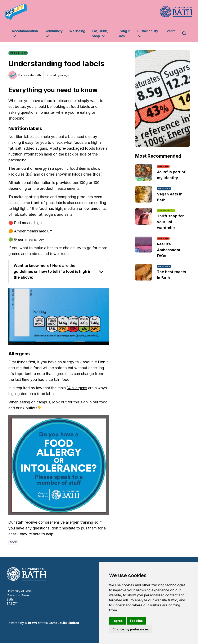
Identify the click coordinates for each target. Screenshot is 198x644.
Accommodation (25, 31)
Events (170, 31)
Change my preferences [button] (131, 629)
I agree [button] (118, 621)
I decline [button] (136, 621)
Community (54, 31)
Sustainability (148, 31)
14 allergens (77, 388)
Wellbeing (77, 31)
